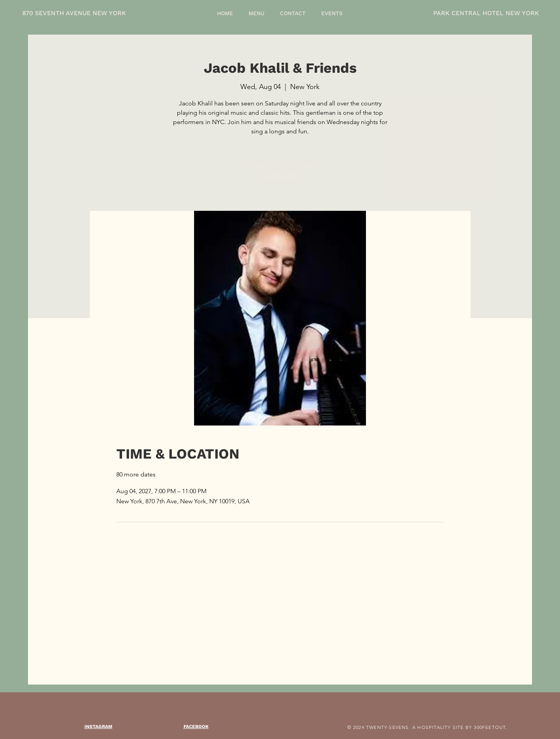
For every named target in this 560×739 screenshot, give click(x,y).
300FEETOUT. (490, 727)
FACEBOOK (196, 727)
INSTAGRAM (98, 727)
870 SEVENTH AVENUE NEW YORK (74, 13)
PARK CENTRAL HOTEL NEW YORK (486, 13)
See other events (280, 174)
